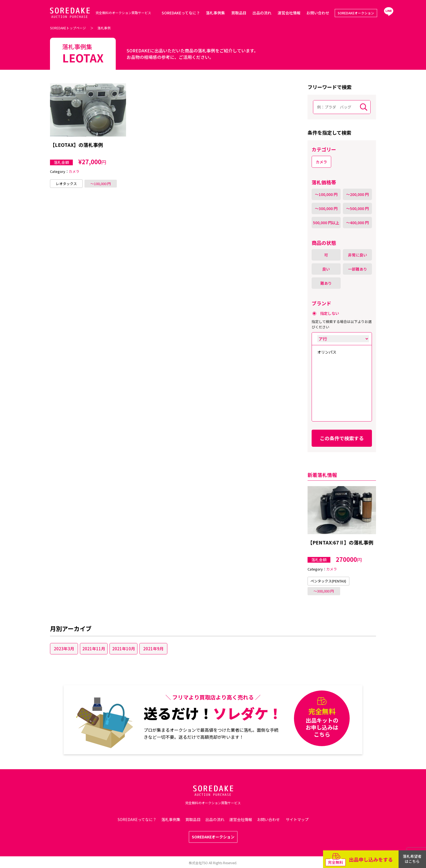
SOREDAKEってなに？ (181, 13)
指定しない (330, 313)
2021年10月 (124, 649)
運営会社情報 (289, 13)
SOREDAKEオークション (356, 13)
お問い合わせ (318, 13)
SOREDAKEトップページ (68, 28)
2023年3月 (64, 649)
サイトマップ (297, 819)
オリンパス (327, 352)
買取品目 (239, 13)
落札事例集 (215, 13)
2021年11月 (94, 649)
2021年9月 (153, 649)
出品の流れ (262, 13)
